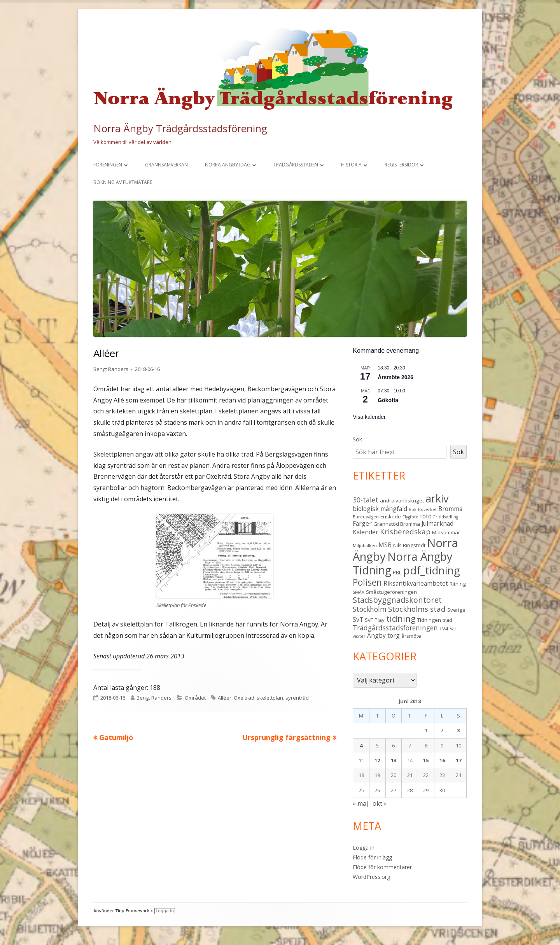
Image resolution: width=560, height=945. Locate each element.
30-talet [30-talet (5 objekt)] (366, 500)
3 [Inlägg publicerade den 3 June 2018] (458, 730)
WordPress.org (371, 877)
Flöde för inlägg (372, 857)
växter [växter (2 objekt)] (359, 636)
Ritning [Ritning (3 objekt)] (458, 584)
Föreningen (108, 165)
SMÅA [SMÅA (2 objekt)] (359, 592)
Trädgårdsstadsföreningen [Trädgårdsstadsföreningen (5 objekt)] (395, 628)
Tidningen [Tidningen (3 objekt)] (429, 620)
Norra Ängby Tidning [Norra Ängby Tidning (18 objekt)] (402, 563)
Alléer (225, 698)
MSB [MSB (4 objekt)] (385, 545)
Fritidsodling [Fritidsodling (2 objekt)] (446, 517)
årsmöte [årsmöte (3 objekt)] (411, 636)
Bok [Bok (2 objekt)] (413, 509)
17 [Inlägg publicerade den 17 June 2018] (458, 760)
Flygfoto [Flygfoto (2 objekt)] (410, 517)
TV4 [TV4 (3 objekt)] (444, 628)
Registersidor (401, 165)
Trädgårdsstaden (296, 165)
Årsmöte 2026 (395, 377)
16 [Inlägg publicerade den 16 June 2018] (442, 760)
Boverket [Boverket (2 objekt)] (427, 509)
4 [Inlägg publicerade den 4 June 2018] (361, 745)
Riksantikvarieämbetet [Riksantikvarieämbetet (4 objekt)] (416, 583)
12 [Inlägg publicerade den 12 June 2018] (377, 760)
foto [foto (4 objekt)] (426, 516)
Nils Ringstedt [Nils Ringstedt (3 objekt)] (409, 545)
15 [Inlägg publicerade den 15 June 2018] (426, 760)
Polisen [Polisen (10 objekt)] (367, 582)
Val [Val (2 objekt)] (453, 629)
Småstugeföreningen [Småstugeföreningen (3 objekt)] (391, 592)
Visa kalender (369, 417)
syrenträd (297, 698)
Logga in (364, 848)
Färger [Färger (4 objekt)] (362, 523)
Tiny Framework (132, 911)
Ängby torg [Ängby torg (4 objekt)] (383, 635)
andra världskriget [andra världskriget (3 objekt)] (402, 500)
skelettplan (270, 698)
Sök (357, 439)
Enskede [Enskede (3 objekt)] (391, 516)
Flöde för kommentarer (382, 867)
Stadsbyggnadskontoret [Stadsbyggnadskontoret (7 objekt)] (397, 600)
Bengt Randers (111, 369)
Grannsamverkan (166, 165)
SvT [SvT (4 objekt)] (358, 619)
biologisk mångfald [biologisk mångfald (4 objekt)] (380, 509)
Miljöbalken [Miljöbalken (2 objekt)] (365, 546)
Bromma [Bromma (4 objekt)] (450, 509)
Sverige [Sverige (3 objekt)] (456, 610)
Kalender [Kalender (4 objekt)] (366, 532)
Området (195, 698)
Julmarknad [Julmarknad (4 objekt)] (437, 523)
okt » (380, 803)
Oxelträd (244, 698)
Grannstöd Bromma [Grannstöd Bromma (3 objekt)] (397, 524)
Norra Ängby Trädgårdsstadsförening (180, 128)
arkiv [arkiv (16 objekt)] (437, 498)
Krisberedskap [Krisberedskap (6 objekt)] (405, 532)
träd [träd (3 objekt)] (447, 620)
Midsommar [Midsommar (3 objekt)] (446, 532)
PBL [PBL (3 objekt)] (397, 572)
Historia (351, 165)
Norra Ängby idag (228, 165)
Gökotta (388, 400)
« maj (360, 803)
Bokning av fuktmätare (123, 182)
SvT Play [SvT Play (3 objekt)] (375, 620)
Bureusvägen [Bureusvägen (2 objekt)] (366, 517)
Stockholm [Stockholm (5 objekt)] (370, 609)
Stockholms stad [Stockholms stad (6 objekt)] (417, 609)
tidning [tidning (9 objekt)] (401, 619)
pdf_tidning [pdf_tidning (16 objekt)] (432, 570)
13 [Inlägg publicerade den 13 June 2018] (394, 760)
